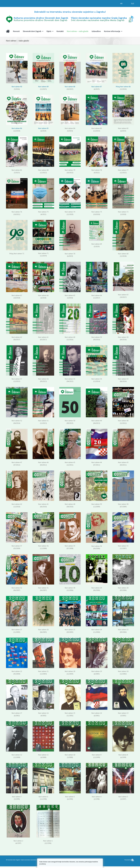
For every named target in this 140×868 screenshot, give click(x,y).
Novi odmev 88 (70, 87)
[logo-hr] (70, 11)
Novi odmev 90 (17, 87)
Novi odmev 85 (43, 128)
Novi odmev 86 (17, 128)
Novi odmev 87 (97, 87)
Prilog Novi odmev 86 (123, 87)
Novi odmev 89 (43, 87)
